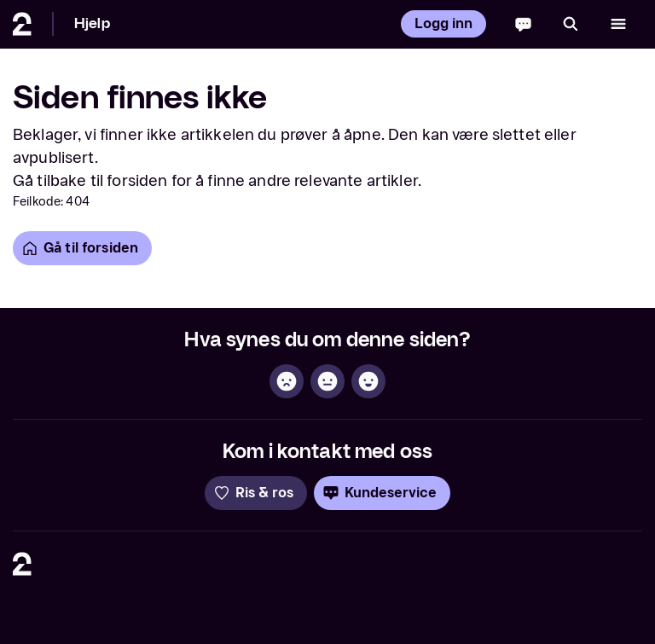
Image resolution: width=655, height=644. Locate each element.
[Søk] (571, 24)
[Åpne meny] (618, 24)
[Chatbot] (523, 24)
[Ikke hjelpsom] (287, 381)
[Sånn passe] (327, 381)
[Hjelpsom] (368, 381)
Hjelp (92, 23)
